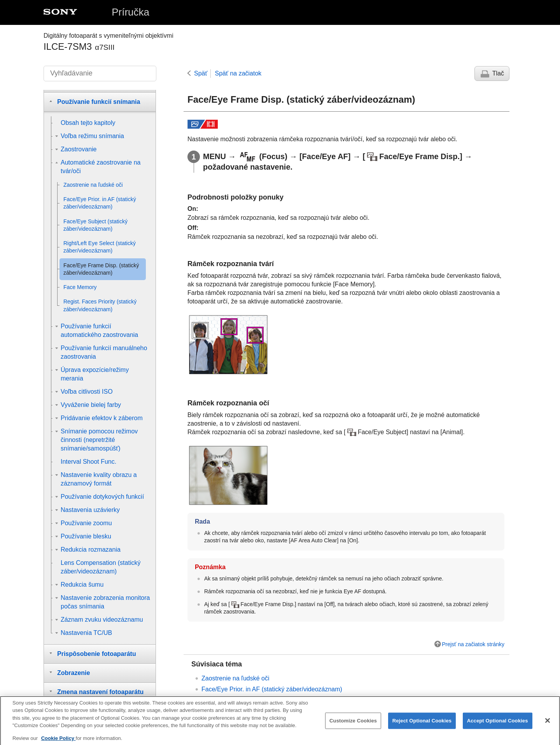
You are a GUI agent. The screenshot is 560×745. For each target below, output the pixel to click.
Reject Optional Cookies (422, 727)
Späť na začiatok (238, 73)
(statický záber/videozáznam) (272, 689)
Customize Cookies (353, 727)
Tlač (498, 73)
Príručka (130, 12)
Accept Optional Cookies (498, 727)
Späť (201, 73)
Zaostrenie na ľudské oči (235, 678)
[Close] (548, 726)
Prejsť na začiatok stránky (473, 644)
